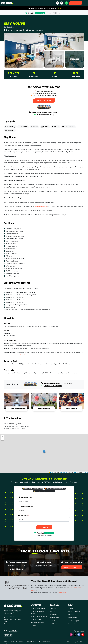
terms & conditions (22, 355)
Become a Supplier (74, 621)
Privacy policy (71, 642)
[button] (62, 3)
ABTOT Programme (74, 611)
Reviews (52, 621)
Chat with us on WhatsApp (44, 115)
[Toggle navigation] (85, 3)
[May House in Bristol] (24, 50)
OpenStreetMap (64, 472)
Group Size (24, 515)
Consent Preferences (75, 624)
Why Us (52, 611)
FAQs (50, 565)
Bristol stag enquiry (41, 206)
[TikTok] (75, 635)
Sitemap (71, 608)
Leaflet (51, 472)
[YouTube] (83, 635)
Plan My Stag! (76, 3)
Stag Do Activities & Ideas (38, 612)
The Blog (34, 626)
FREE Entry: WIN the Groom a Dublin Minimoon (44, 8)
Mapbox (86, 472)
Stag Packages (36, 619)
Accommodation (13, 20)
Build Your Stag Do (71, 567)
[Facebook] (79, 635)
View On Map (39, 30)
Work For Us (54, 624)
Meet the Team (54, 618)
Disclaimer (81, 642)
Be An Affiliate (72, 618)
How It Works (54, 615)
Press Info (71, 615)
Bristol (5, 20)
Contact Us (7, 624)
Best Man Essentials (38, 622)
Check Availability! (44, 101)
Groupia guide (61, 593)
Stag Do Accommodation (39, 616)
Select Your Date (26, 497)
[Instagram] (71, 635)
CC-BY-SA (76, 472)
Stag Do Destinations (38, 608)
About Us (53, 608)
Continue (44, 527)
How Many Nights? (26, 506)
